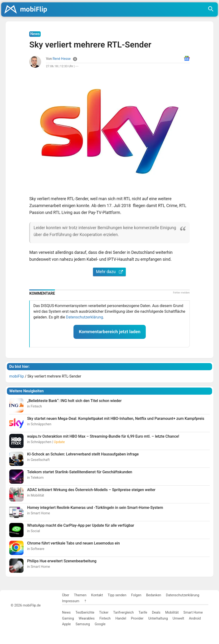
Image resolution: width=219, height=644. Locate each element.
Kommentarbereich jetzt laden (109, 332)
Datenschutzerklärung (84, 317)
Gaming (68, 618)
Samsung (83, 624)
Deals (156, 613)
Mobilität (172, 613)
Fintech (105, 618)
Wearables (87, 618)
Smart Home (193, 613)
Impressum (71, 601)
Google (100, 624)
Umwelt (178, 618)
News (66, 613)
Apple (66, 624)
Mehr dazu (109, 272)
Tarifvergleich (123, 613)
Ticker (104, 613)
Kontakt (97, 595)
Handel (121, 618)
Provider (137, 618)
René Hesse (62, 59)
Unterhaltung (158, 618)
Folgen (136, 595)
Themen (80, 595)
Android (195, 618)
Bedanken (154, 595)
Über (66, 595)
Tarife (143, 613)
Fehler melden (181, 293)
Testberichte (85, 613)
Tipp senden (117, 595)
